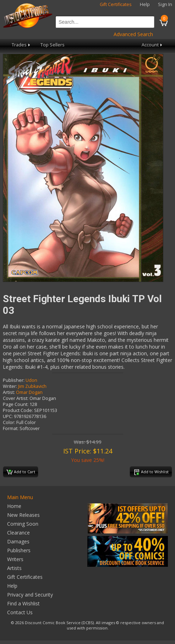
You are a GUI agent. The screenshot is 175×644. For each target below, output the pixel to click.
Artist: (9, 392)
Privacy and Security (30, 595)
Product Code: (18, 410)
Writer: (10, 386)
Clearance (18, 533)
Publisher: (14, 380)
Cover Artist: (16, 398)
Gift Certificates (116, 4)
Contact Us (20, 612)
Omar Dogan (29, 392)
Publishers (19, 550)
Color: (9, 422)
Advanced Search (133, 34)
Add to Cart (21, 472)
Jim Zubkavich (32, 386)
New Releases (23, 515)
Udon (31, 380)
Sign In (165, 4)
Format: (11, 428)
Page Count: (16, 404)
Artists (14, 568)
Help (145, 4)
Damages (18, 541)
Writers (15, 559)
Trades (21, 45)
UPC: (8, 416)
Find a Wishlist (23, 603)
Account (152, 45)
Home (14, 506)
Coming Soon (23, 524)
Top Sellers (53, 45)
